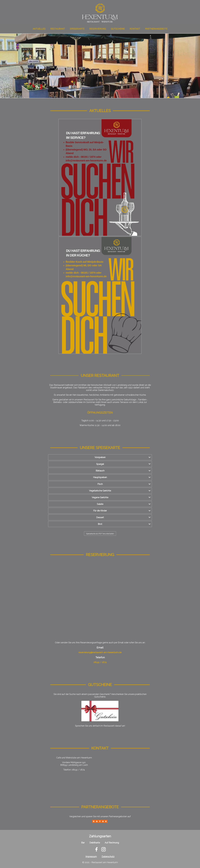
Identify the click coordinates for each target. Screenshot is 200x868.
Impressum (91, 857)
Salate (100, 504)
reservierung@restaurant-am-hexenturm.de (100, 652)
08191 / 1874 (100, 662)
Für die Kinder (100, 511)
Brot (100, 524)
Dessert (100, 517)
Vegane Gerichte (100, 497)
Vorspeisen (100, 457)
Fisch (100, 484)
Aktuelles (39, 29)
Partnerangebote (156, 29)
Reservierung (98, 29)
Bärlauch (100, 471)
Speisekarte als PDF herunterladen (100, 534)
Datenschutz (108, 857)
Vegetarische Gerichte (100, 491)
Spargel (100, 464)
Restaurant (58, 29)
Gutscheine (118, 29)
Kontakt (135, 29)
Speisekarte (77, 29)
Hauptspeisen (100, 477)
